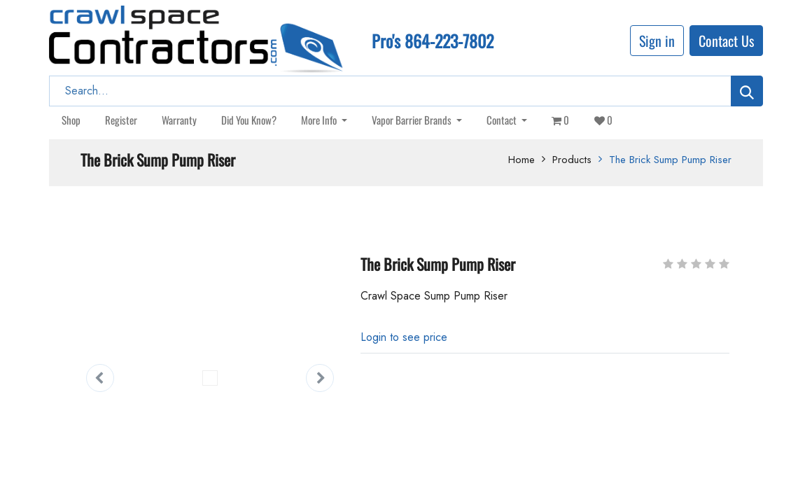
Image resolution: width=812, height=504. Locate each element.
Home (521, 160)
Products (572, 160)
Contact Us (726, 41)
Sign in (657, 41)
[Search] (747, 91)
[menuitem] (71, 120)
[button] (100, 378)
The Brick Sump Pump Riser (670, 160)
